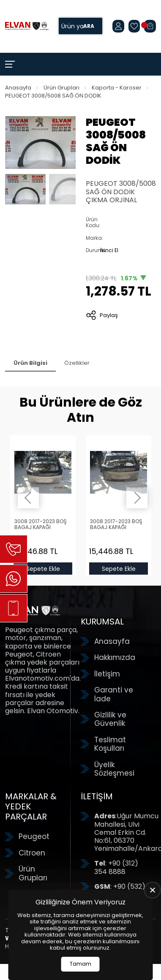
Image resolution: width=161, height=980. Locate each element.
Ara (89, 26)
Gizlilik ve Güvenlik (110, 719)
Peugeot (34, 836)
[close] (153, 890)
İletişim (107, 674)
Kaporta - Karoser (117, 88)
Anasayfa (18, 88)
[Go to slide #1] (25, 189)
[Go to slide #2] (69, 189)
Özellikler (77, 363)
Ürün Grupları (61, 88)
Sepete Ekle (43, 569)
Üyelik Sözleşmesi (114, 769)
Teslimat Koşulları (110, 744)
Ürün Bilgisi (30, 363)
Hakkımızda (115, 657)
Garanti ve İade (114, 694)
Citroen (32, 853)
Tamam (80, 964)
